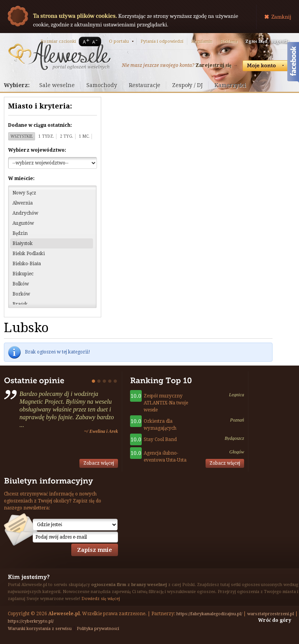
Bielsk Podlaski (29, 254)
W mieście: (21, 178)
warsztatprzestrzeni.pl (271, 614)
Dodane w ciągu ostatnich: (40, 125)
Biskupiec (23, 274)
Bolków (21, 284)
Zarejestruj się (213, 65)
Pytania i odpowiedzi (162, 41)
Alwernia (23, 203)
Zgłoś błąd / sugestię (267, 41)
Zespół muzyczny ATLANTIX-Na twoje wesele (166, 403)
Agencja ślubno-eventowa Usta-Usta (165, 457)
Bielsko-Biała (27, 264)
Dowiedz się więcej (101, 599)
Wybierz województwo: (37, 150)
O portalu (119, 41)
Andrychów (25, 213)
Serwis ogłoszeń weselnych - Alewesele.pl (59, 56)
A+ (84, 41)
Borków (21, 294)
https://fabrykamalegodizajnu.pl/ (209, 614)
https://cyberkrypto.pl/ (31, 621)
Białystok (23, 243)
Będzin (20, 233)
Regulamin (202, 41)
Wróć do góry (275, 620)
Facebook (293, 63)
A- (96, 41)
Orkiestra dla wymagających (160, 425)
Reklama (229, 41)
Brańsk (20, 304)
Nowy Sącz (24, 193)
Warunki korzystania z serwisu (40, 629)
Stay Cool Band (160, 439)
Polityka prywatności (98, 629)
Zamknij (281, 17)
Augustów (23, 223)
